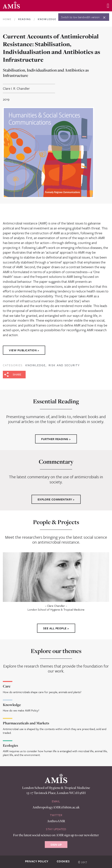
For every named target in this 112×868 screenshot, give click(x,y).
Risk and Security (64, 365)
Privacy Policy (37, 861)
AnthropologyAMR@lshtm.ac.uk (56, 807)
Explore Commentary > (56, 499)
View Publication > (24, 350)
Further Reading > (56, 439)
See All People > (56, 628)
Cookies (63, 861)
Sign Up (56, 845)
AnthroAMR (56, 821)
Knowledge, (37, 365)
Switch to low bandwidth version (80, 17)
